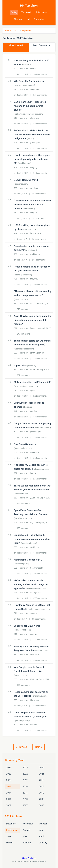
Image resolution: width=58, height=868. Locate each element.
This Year (19, 19)
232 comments (24, 375)
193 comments (24, 528)
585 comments (40, 417)
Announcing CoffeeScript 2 (28, 560)
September (27, 30)
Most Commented (42, 45)
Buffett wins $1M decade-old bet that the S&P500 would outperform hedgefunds (32, 134)
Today (14, 13)
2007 (25, 806)
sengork (34, 213)
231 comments (40, 95)
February (27, 843)
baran (33, 328)
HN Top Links (29, 6)
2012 (42, 793)
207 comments (40, 574)
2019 (25, 780)
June (9, 837)
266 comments (40, 479)
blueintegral (35, 700)
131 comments (40, 730)
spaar (33, 390)
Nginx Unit (19, 365)
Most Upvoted (16, 45)
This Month (41, 13)
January (43, 843)
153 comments (39, 706)
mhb (32, 304)
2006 (42, 806)
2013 (25, 793)
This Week (26, 13)
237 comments (39, 260)
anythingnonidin (37, 353)
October (43, 824)
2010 (25, 799)
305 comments (40, 660)
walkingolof (35, 254)
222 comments (40, 396)
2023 (9, 774)
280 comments (39, 239)
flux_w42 (34, 279)
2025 (25, 768)
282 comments (39, 194)
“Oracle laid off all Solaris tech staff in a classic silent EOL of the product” (32, 205)
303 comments (40, 285)
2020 (9, 780)
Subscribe (39, 19)
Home (8, 30)
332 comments (39, 619)
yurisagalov (35, 143)
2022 (25, 774)
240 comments (40, 173)
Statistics (32, 858)
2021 (42, 774)
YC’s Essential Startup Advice (29, 81)
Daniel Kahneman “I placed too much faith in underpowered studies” (30, 106)
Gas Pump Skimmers (25, 444)
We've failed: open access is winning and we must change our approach (31, 584)
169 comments (24, 504)
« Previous (22, 747)
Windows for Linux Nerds (27, 626)
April (41, 837)
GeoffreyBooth (37, 568)
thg (32, 522)
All (29, 19)
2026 (9, 768)
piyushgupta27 (37, 432)
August (26, 830)
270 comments (24, 309)
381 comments (40, 640)
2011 (9, 799)
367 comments (40, 359)
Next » (39, 747)
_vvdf (32, 498)
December (11, 824)
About (25, 858)
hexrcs (33, 69)
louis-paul (34, 655)
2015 (42, 787)
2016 (25, 787)
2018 (42, 780)
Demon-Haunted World (26, 180)
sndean (33, 613)
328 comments (40, 124)
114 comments (40, 553)
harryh (33, 473)
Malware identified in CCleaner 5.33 (33, 382)
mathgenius (35, 592)
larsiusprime (36, 233)
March (9, 843)
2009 (42, 799)
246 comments (40, 74)
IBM (32, 679)
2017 (16, 30)
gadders (34, 411)
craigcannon (36, 89)
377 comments (40, 598)
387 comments (39, 218)
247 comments (24, 334)
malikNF (34, 725)
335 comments (40, 458)
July (41, 830)
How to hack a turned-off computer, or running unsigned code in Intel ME (32, 159)
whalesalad (35, 452)
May (25, 837)
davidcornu (35, 547)
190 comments (24, 685)
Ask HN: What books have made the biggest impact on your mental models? (33, 320)
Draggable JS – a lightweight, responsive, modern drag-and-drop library (32, 539)
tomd (32, 370)
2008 (9, 806)
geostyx (34, 634)
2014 (9, 793)
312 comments (40, 148)
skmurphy (34, 118)
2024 (42, 768)
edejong (34, 167)
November (28, 824)
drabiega (34, 188)
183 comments (40, 437)
